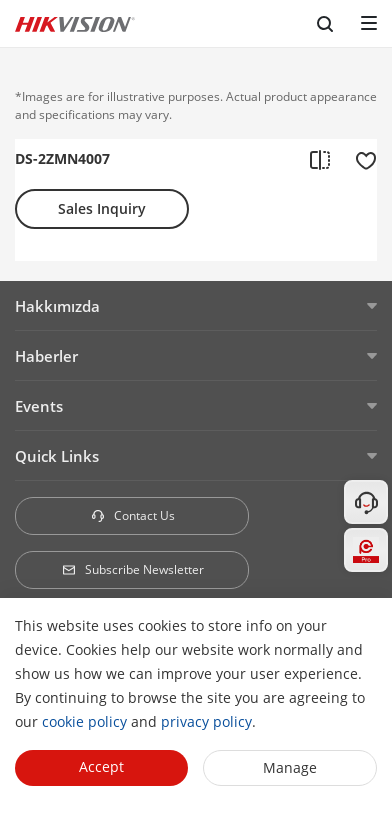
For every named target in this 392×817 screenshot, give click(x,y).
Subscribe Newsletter (132, 569)
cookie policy (84, 721)
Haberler (46, 356)
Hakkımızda (57, 306)
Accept (101, 766)
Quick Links (57, 456)
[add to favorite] (360, 159)
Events (39, 406)
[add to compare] (320, 159)
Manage (290, 767)
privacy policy (206, 721)
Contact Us (132, 515)
